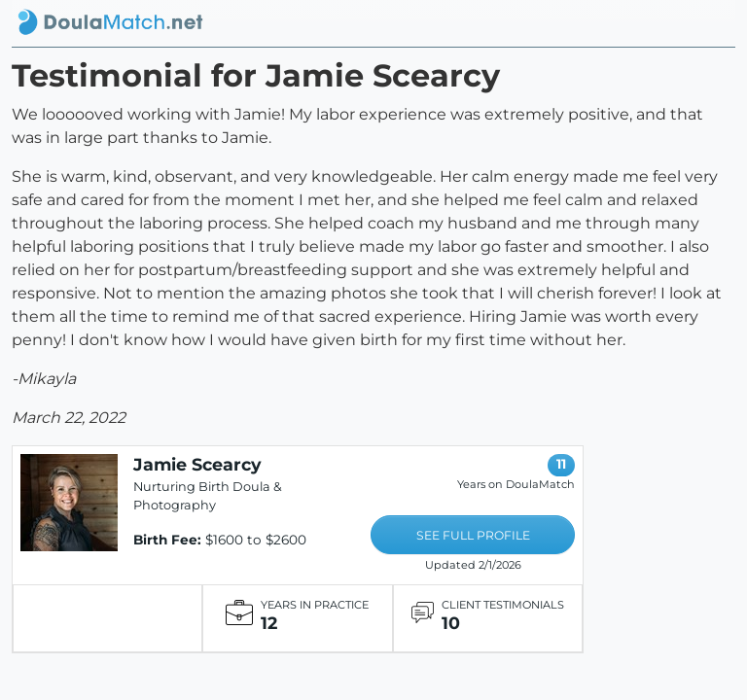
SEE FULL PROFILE (473, 535)
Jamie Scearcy (197, 464)
